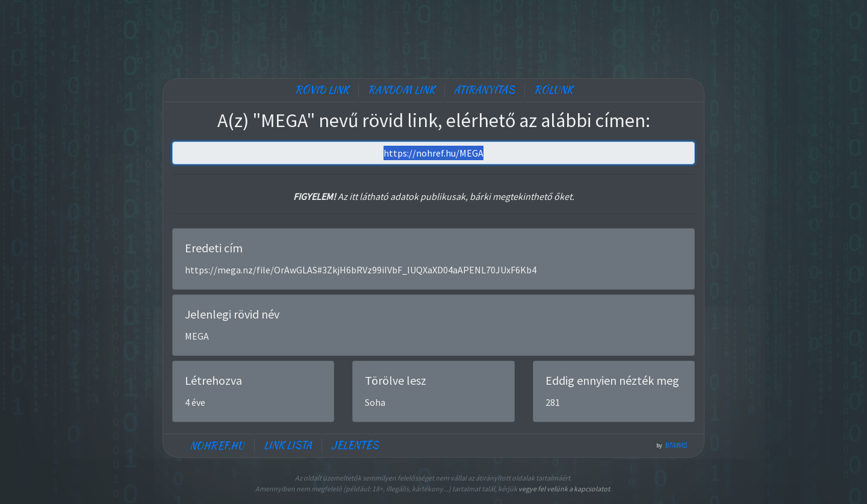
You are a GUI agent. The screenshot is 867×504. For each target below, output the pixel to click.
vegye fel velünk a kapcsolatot (564, 489)
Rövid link (322, 90)
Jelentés (355, 445)
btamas (676, 446)
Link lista (288, 445)
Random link (401, 90)
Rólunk (553, 90)
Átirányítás (484, 90)
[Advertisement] (433, 36)
